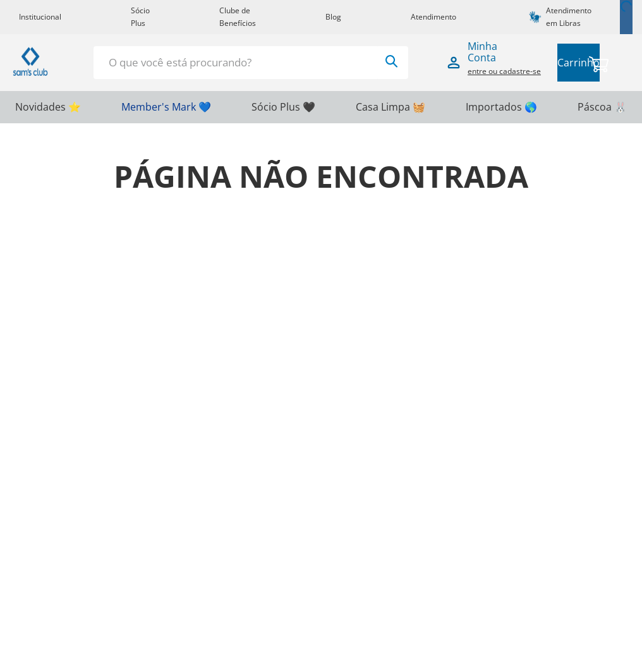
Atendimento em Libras (569, 17)
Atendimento (433, 17)
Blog (333, 17)
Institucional (40, 17)
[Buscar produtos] (392, 61)
